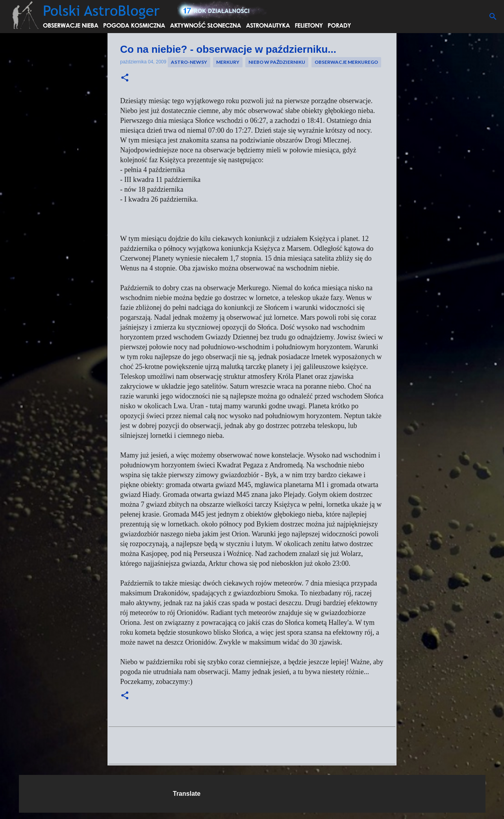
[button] (125, 78)
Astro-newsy (189, 62)
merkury (228, 62)
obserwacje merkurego (346, 62)
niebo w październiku (277, 62)
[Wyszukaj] (493, 17)
